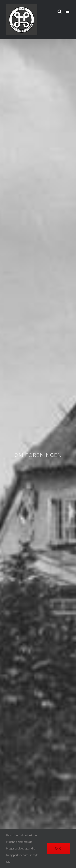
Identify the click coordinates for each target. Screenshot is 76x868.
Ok (58, 848)
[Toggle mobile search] (60, 11)
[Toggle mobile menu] (68, 11)
